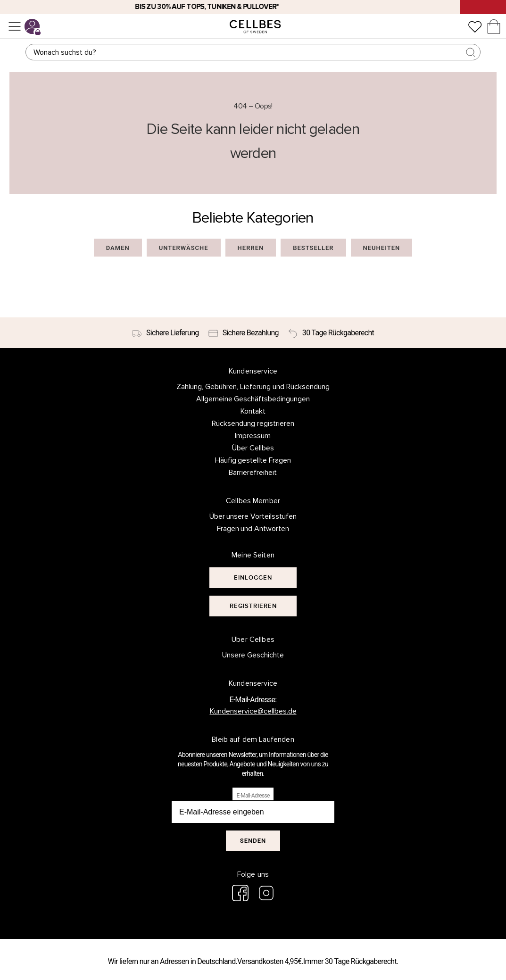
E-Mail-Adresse (253, 796)
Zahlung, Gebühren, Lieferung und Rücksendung (253, 387)
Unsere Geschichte (253, 655)
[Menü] (15, 26)
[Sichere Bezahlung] (244, 333)
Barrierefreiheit (253, 473)
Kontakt (253, 411)
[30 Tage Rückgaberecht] (331, 333)
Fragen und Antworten (253, 529)
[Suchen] (253, 52)
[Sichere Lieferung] (166, 333)
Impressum (253, 436)
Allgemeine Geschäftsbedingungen (253, 399)
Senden (253, 841)
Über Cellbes (253, 448)
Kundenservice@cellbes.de (253, 711)
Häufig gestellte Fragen (253, 460)
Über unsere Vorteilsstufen (253, 516)
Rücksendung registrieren (253, 424)
